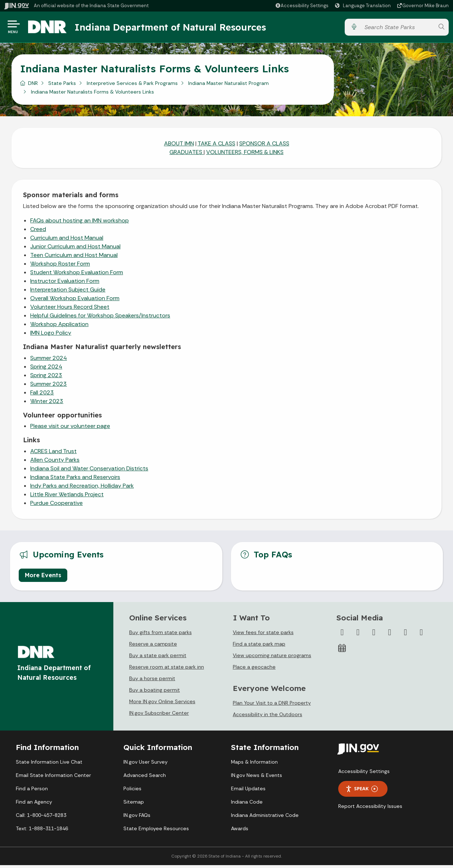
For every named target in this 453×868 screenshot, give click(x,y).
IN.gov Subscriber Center (159, 716)
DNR (33, 86)
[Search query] (398, 29)
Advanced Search (145, 778)
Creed (38, 232)
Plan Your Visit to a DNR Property (272, 706)
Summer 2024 (49, 361)
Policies (132, 791)
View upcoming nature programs (272, 658)
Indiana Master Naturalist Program (228, 86)
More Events (43, 578)
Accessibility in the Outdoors (268, 717)
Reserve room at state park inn (167, 670)
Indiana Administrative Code (265, 818)
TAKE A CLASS (216, 146)
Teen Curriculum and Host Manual (74, 258)
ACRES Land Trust (53, 454)
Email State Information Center (53, 778)
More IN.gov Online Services (162, 704)
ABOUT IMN (179, 146)
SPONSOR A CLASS (264, 146)
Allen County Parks (55, 463)
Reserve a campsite (153, 647)
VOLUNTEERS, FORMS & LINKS (245, 155)
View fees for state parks (263, 635)
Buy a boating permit (155, 693)
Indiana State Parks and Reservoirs (75, 480)
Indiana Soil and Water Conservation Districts (89, 471)
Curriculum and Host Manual (67, 241)
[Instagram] (374, 635)
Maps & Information (254, 765)
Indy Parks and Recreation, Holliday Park (82, 489)
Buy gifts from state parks (160, 635)
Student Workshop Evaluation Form (77, 275)
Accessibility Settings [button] (364, 774)
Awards (240, 831)
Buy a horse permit (152, 681)
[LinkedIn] (406, 635)
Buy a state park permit (158, 658)
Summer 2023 (49, 387)
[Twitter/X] (358, 635)
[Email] (421, 635)
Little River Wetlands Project (67, 497)
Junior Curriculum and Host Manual (75, 249)
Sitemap (134, 805)
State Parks (62, 86)
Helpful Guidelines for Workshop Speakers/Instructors (100, 318)
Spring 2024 (46, 369)
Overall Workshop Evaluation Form (75, 301)
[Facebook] (342, 635)
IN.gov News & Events (257, 778)
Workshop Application (59, 327)
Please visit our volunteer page (70, 429)
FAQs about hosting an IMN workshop (80, 223)
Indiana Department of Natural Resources (175, 28)
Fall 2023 (42, 395)
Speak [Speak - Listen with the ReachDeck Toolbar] (362, 792)
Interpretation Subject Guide (68, 292)
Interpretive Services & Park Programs (132, 86)
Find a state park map (259, 647)
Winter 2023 (47, 404)
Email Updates (248, 791)
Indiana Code (247, 805)
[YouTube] (390, 635)
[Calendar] (342, 651)
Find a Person (32, 791)
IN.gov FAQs (137, 818)
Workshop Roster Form (60, 266)
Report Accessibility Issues (370, 809)
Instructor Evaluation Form (65, 284)
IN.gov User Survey (146, 765)
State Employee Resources (156, 831)
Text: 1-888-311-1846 (42, 831)
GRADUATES (187, 155)
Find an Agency (34, 805)
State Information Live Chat (49, 765)
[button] (302, 6)
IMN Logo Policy (51, 336)
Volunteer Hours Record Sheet (70, 310)
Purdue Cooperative (56, 506)
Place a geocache (254, 670)
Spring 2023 (46, 378)
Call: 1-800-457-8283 (41, 818)
